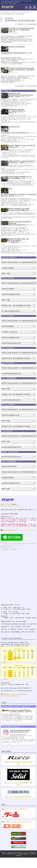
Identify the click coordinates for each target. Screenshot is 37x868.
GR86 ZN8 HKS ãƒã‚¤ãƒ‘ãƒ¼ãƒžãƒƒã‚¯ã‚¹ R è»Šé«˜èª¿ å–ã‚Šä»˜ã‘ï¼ (22, 162)
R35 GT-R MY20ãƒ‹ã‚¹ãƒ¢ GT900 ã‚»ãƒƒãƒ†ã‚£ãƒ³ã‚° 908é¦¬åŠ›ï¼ (20, 210)
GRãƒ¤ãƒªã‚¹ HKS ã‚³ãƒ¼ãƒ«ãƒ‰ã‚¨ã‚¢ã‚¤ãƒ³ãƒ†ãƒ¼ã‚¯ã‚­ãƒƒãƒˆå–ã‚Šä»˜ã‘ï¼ (21, 95)
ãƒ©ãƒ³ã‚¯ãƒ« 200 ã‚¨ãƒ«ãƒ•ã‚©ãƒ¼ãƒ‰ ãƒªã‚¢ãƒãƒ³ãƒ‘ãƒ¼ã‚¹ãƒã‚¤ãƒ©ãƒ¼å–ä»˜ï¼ (22, 70)
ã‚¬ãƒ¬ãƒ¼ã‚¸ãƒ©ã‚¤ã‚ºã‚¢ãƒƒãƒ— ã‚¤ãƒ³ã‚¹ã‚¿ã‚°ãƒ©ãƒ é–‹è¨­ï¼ (21, 731)
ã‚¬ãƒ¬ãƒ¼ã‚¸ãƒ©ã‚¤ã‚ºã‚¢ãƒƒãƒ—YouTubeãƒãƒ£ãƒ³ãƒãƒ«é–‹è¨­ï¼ (21, 711)
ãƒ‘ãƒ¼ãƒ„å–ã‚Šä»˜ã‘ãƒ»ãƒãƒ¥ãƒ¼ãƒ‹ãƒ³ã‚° (17, 12)
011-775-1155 (11, 514)
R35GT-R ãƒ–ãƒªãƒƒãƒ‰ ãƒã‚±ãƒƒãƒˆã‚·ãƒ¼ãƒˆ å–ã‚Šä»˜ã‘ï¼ (18, 111)
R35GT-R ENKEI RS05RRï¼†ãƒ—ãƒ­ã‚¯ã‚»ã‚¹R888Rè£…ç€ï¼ (20, 178)
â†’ (18, 761)
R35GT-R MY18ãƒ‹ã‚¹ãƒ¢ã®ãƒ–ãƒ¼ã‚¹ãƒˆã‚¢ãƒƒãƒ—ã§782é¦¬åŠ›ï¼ (19, 241)
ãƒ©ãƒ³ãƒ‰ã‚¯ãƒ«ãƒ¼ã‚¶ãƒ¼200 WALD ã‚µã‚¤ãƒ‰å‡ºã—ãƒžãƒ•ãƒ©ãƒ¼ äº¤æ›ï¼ (21, 30)
